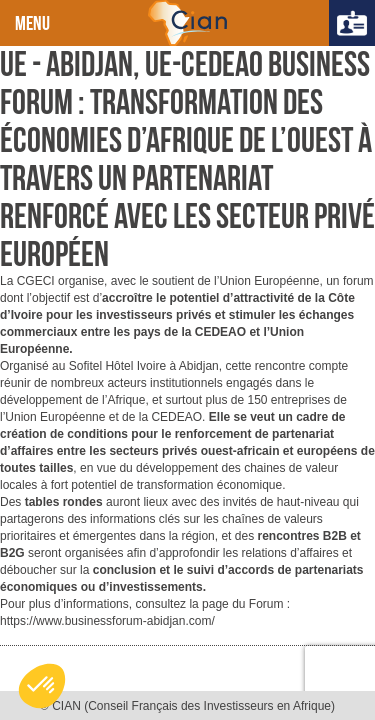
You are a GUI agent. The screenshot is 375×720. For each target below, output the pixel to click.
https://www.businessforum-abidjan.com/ (107, 621)
